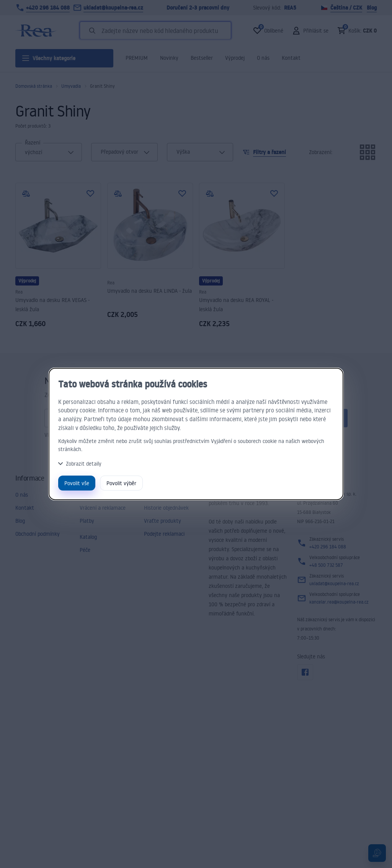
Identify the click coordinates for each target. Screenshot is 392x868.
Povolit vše (77, 483)
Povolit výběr (121, 483)
